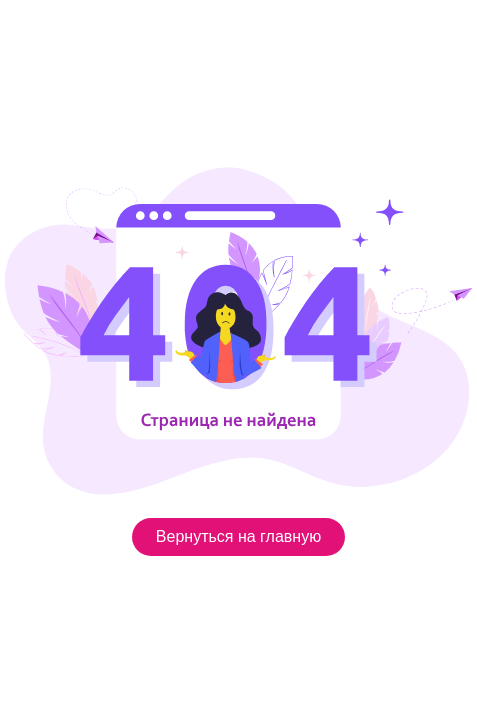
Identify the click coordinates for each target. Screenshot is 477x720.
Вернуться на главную (238, 536)
